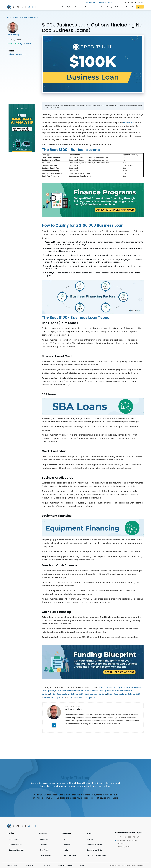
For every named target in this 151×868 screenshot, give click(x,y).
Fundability (128, 123)
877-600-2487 (91, 2)
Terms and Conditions (66, 865)
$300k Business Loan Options (93, 694)
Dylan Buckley (13, 35)
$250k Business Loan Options (121, 694)
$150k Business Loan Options (82, 697)
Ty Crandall (25, 44)
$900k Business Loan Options (111, 687)
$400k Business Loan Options (64, 694)
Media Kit (47, 865)
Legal (82, 865)
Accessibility (30, 865)
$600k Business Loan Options (97, 691)
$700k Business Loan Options (69, 691)
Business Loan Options (17, 54)
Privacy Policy (12, 865)
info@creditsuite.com (107, 2)
